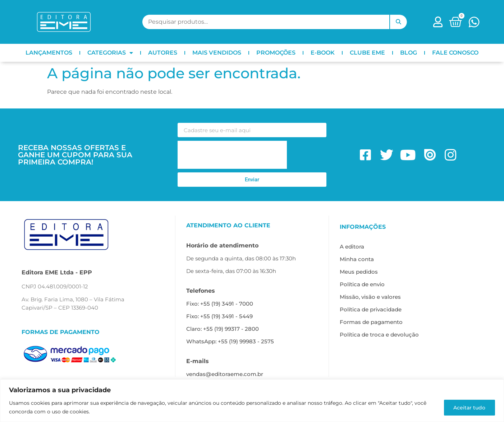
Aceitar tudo (469, 407)
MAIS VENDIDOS (217, 53)
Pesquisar (398, 22)
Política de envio (362, 284)
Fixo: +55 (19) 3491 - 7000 (220, 304)
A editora (352, 247)
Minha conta (357, 259)
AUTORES (163, 53)
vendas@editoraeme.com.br (225, 374)
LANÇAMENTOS (49, 53)
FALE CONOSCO (455, 53)
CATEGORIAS (110, 53)
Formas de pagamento (371, 322)
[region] (252, 401)
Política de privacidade (371, 309)
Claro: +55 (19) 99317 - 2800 (223, 329)
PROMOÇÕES (276, 53)
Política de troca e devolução (379, 335)
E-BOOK (323, 53)
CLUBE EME (367, 53)
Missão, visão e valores (370, 297)
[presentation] (232, 155)
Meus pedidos (359, 272)
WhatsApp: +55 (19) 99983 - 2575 (230, 341)
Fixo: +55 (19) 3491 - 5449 (219, 316)
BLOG (409, 53)
